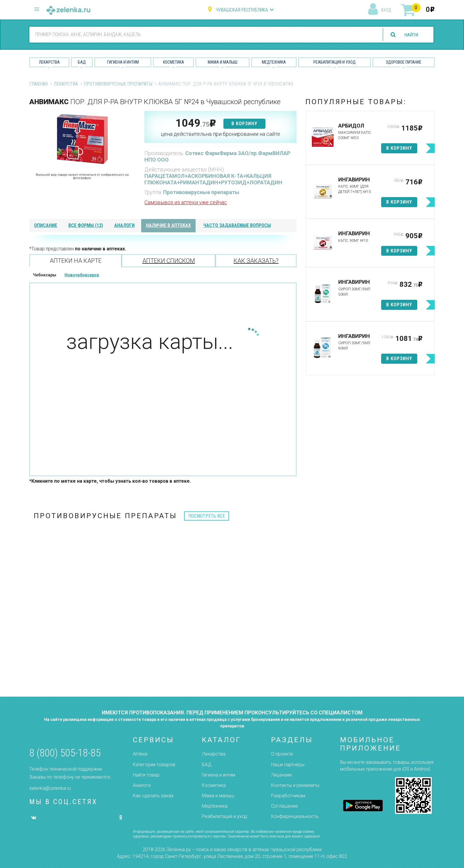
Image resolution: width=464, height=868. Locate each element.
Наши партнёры (288, 765)
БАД (82, 62)
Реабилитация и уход (335, 62)
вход (386, 10)
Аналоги (142, 785)
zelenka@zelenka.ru (50, 788)
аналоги (124, 225)
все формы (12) (86, 225)
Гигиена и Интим (123, 62)
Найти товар (146, 775)
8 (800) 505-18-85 (65, 753)
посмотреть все (207, 516)
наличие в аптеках (168, 225)
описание (46, 225)
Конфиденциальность (295, 816)
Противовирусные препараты (118, 84)
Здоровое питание (404, 62)
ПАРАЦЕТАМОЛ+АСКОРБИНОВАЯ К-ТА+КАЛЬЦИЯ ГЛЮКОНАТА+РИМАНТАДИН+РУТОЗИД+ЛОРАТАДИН (213, 179)
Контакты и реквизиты (295, 785)
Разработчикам (288, 796)
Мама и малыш (223, 62)
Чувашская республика (242, 10)
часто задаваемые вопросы (237, 225)
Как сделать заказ (153, 796)
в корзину (244, 124)
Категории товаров (154, 765)
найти (411, 35)
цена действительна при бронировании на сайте (220, 134)
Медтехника (274, 62)
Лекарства (49, 62)
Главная (38, 84)
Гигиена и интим (219, 775)
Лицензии (281, 775)
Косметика (174, 62)
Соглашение (285, 806)
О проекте (282, 754)
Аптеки (140, 754)
